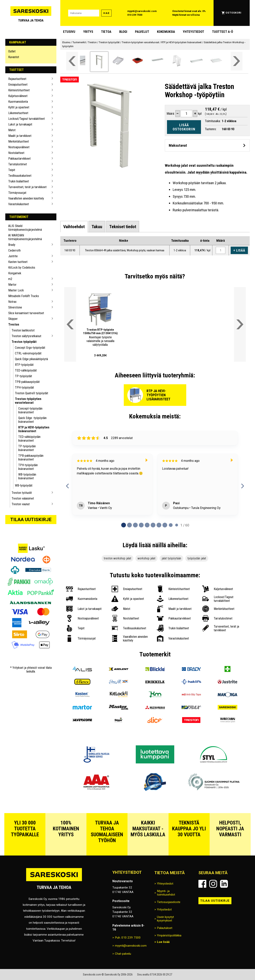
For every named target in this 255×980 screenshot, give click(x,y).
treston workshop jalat (117, 558)
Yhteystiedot (194, 32)
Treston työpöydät (24, 342)
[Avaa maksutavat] (207, 145)
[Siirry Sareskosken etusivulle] (31, 13)
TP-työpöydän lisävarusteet (27, 448)
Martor (12, 285)
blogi (123, 32)
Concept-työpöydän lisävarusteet (30, 410)
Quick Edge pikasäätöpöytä (31, 359)
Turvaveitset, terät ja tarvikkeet (27, 187)
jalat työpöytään (171, 558)
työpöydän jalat (197, 558)
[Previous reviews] (67, 486)
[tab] (74, 226)
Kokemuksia (166, 32)
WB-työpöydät (24, 485)
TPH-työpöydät (24, 388)
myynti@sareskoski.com (142, 11)
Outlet (12, 51)
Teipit (12, 170)
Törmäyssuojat (17, 193)
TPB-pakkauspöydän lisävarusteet (31, 458)
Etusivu (69, 32)
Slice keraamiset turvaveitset (26, 313)
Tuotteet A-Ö (222, 32)
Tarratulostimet (18, 164)
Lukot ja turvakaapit (20, 124)
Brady (12, 245)
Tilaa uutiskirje (31, 520)
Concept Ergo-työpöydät (30, 348)
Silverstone (15, 307)
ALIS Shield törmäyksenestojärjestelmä (25, 228)
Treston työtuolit (22, 493)
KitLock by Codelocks (22, 268)
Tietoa (106, 32)
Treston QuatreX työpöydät (32, 393)
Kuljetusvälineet (18, 96)
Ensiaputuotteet (18, 85)
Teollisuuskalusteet (20, 176)
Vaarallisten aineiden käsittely (26, 198)
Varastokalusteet (19, 204)
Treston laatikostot (23, 330)
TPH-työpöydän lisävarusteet (28, 467)
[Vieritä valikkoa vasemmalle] (72, 61)
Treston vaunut (21, 504)
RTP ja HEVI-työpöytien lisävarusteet (34, 429)
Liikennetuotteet (18, 113)
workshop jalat (146, 558)
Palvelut (142, 32)
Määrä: (171, 114)
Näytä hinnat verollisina (186, 15)
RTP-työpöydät (24, 365)
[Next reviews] (243, 486)
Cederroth (14, 250)
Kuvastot (14, 57)
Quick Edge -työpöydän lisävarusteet (32, 420)
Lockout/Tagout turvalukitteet (27, 119)
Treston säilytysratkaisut (26, 336)
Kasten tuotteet (18, 262)
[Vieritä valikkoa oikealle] (237, 61)
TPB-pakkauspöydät (27, 382)
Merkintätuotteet (19, 141)
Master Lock (16, 290)
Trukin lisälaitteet (19, 181)
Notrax (12, 302)
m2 (10, 279)
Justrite (13, 256)
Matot (12, 130)
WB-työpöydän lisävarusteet (27, 476)
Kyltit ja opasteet (19, 107)
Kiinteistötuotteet (19, 90)
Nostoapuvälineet (19, 147)
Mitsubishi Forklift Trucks (24, 296)
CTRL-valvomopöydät (28, 353)
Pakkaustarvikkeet (19, 159)
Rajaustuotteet (17, 79)
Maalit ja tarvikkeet (20, 136)
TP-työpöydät (23, 376)
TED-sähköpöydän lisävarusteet (29, 439)
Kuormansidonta (18, 102)
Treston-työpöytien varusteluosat (28, 401)
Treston (14, 324)
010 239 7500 (135, 15)
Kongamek (15, 273)
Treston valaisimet (23, 498)
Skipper (13, 319)
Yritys (88, 32)
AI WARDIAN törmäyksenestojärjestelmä (25, 237)
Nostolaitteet (16, 153)
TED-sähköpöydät (26, 370)
